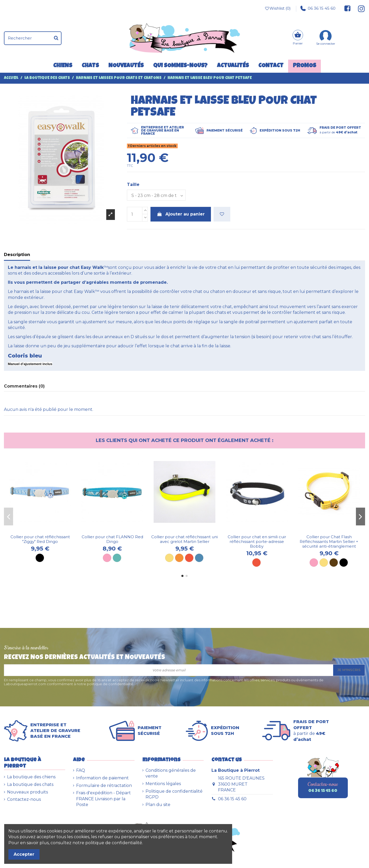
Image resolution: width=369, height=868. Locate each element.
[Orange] (179, 558)
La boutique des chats (30, 784)
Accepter (24, 854)
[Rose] (107, 558)
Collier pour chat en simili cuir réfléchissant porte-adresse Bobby (257, 541)
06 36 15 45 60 (318, 8)
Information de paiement (102, 778)
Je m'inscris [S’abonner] (349, 670)
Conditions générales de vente (171, 773)
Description (17, 255)
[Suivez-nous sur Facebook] (348, 8)
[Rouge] (189, 558)
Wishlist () (277, 8)
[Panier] (298, 38)
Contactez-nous (24, 799)
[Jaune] (169, 558)
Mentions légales (163, 784)
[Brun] (334, 563)
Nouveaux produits (27, 792)
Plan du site (158, 805)
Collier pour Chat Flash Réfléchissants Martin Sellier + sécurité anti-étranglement (329, 541)
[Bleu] (199, 558)
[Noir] (40, 558)
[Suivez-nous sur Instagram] (359, 8)
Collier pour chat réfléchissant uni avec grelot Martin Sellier (184, 539)
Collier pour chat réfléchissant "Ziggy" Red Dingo (40, 539)
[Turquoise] (117, 558)
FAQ (81, 770)
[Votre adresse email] (169, 670)
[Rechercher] (56, 38)
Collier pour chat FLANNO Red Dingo (112, 539)
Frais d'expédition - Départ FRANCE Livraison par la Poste (104, 799)
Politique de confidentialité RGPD (174, 794)
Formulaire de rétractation (104, 785)
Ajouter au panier (181, 214)
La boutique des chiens (31, 777)
